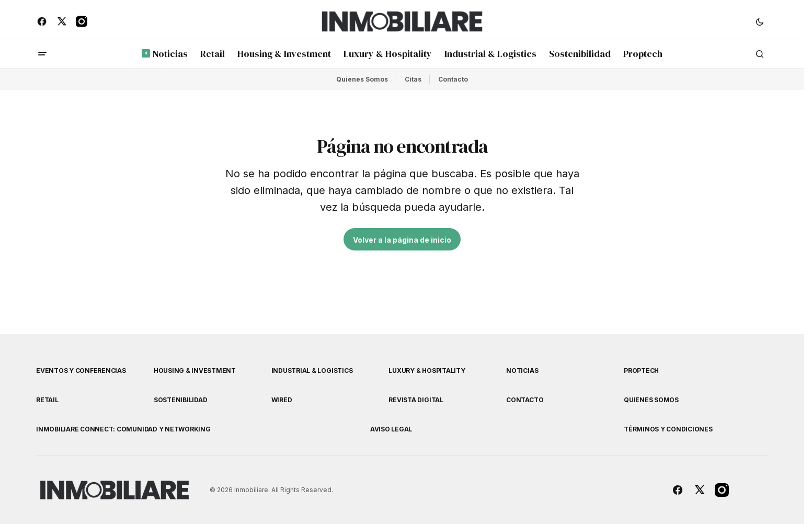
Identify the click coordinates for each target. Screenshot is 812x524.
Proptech (641, 371)
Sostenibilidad (181, 400)
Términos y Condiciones (668, 429)
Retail (47, 400)
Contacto (453, 79)
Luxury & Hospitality (427, 371)
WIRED (282, 400)
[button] (760, 21)
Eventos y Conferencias (81, 371)
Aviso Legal (391, 429)
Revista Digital (416, 400)
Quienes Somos (362, 79)
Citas (413, 79)
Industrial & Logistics (312, 371)
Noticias (522, 371)
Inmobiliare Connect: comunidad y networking (123, 429)
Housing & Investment (195, 371)
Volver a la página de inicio (402, 240)
